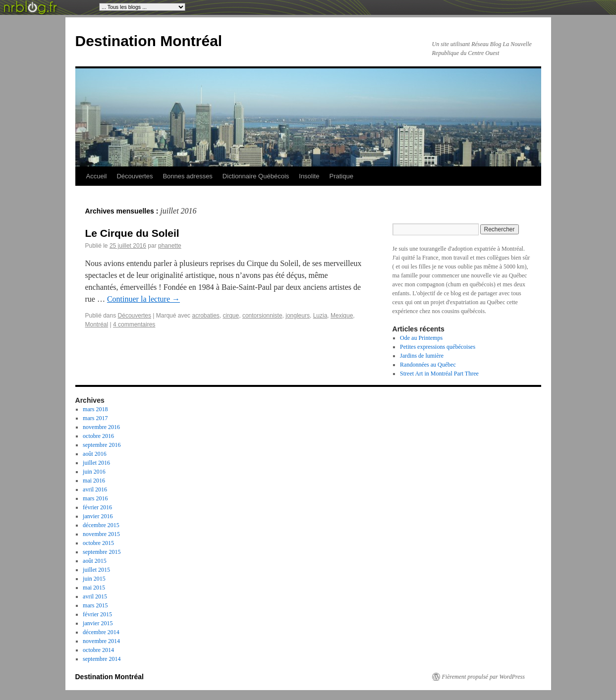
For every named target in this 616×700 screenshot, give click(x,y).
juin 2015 (94, 579)
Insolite (309, 176)
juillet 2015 (96, 570)
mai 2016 (94, 481)
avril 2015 (95, 596)
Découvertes (135, 176)
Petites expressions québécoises (438, 347)
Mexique (342, 316)
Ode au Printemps (421, 338)
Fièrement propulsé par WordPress (483, 677)
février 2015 (97, 614)
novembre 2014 (101, 641)
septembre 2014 (102, 659)
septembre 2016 (102, 445)
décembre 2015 (101, 525)
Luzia (320, 316)
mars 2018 (95, 409)
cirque (231, 316)
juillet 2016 (96, 463)
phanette (170, 246)
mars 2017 (95, 418)
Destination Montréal (149, 41)
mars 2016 (95, 498)
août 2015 (95, 561)
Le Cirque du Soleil (132, 233)
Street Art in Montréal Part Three (439, 374)
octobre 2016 (98, 436)
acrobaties (205, 316)
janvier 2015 (98, 623)
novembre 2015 (101, 534)
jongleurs (298, 316)
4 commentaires (134, 324)
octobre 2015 (98, 543)
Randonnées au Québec (428, 365)
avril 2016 (95, 489)
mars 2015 (95, 605)
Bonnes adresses (187, 176)
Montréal (97, 324)
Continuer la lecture (143, 299)
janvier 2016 (98, 516)
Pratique (341, 176)
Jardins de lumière (422, 356)
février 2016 (97, 507)
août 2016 (95, 454)
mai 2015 (94, 588)
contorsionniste (262, 316)
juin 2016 (94, 472)
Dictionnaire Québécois (256, 176)
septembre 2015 (102, 552)
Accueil (97, 176)
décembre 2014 (101, 632)
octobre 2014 (98, 650)
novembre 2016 (101, 427)
